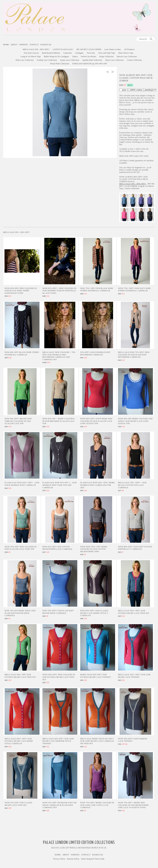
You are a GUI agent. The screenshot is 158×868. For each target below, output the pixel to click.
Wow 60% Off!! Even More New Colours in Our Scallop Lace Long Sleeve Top (96, 421)
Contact (34, 45)
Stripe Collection (106, 57)
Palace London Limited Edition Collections (79, 843)
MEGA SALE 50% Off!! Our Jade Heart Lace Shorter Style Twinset (58, 741)
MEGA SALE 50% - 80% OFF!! (36, 49)
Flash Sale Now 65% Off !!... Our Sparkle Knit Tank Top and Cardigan (59, 485)
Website (24, 45)
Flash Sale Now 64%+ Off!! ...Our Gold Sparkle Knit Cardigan (22, 484)
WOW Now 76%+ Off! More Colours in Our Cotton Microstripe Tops (94, 549)
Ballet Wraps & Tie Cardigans (56, 57)
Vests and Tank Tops (107, 53)
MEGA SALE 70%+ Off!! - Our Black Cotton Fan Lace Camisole (132, 485)
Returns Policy (73, 859)
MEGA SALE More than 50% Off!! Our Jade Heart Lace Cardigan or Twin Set (97, 741)
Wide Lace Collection (25, 60)
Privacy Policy (59, 859)
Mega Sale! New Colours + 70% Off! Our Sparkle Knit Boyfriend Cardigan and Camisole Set (59, 356)
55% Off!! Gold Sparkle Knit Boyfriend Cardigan (95, 353)
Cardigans (79, 53)
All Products (129, 49)
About (14, 45)
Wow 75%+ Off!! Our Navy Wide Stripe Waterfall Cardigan (134, 290)
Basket (46, 45)
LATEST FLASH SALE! (63, 49)
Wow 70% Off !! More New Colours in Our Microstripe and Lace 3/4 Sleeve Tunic (133, 805)
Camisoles (68, 53)
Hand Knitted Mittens (51, 53)
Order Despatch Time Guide (93, 859)
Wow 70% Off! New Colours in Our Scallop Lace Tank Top (21, 548)
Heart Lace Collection (115, 60)
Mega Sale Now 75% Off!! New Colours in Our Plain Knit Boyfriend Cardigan (134, 355)
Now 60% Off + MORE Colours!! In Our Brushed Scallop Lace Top (59, 421)
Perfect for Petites (89, 57)
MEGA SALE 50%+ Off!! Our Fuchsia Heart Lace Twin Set (134, 612)
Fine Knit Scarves (31, 53)
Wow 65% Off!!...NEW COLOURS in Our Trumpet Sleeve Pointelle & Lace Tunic (59, 291)
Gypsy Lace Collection (70, 60)
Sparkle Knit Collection (92, 60)
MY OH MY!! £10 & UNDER (89, 49)
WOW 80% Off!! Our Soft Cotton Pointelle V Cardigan (135, 548)
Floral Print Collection (60, 64)
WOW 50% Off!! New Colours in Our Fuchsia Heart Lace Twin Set (59, 677)
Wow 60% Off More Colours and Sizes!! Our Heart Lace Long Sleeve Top (135, 421)
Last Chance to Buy (113, 49)
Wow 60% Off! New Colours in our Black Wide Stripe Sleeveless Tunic (21, 291)
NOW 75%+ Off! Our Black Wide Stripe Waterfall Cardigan (97, 290)
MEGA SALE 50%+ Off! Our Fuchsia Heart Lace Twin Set (20, 676)
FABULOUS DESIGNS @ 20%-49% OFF (90, 64)
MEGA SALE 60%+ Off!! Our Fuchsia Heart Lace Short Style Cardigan (19, 741)
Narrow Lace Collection (127, 57)
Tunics (75, 57)
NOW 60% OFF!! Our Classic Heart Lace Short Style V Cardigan (94, 613)
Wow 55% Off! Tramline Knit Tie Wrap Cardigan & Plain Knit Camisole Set (60, 805)
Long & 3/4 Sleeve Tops (31, 57)
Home (6, 45)
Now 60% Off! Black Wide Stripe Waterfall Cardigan (22, 353)
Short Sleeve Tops (126, 53)
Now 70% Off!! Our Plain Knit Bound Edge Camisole (58, 612)
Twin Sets (91, 53)
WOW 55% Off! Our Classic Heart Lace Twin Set (19, 804)
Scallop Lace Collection (47, 60)
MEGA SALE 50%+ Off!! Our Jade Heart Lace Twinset (134, 676)
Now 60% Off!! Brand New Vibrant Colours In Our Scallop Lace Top (18, 421)
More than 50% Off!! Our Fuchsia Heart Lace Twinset (96, 676)
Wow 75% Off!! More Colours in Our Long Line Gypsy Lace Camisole (97, 805)
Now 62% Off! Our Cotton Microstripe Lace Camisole (57, 548)
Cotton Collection (134, 60)
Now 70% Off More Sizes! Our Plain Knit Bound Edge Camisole (20, 613)
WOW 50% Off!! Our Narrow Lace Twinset (133, 740)
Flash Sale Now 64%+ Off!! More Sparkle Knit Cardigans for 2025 (98, 485)
